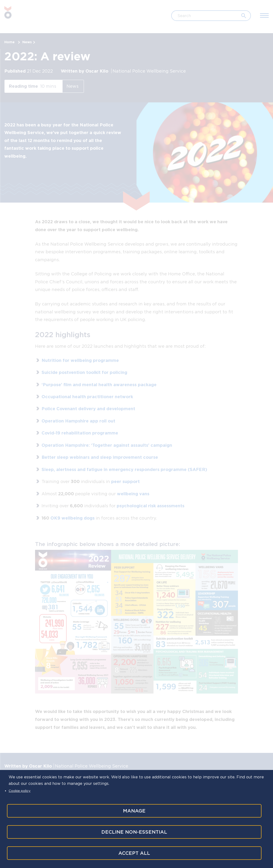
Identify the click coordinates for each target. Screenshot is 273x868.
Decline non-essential (133, 831)
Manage (133, 809)
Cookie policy (20, 789)
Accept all (133, 853)
